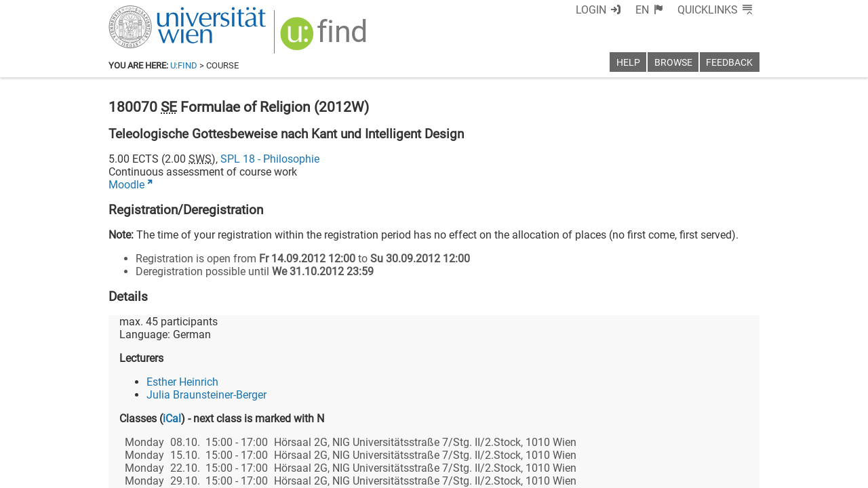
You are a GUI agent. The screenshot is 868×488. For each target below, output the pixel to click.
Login (591, 10)
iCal (172, 419)
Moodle (126, 185)
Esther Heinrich (182, 382)
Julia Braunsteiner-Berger (206, 395)
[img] (325, 38)
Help (628, 63)
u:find (184, 65)
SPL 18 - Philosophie (270, 159)
